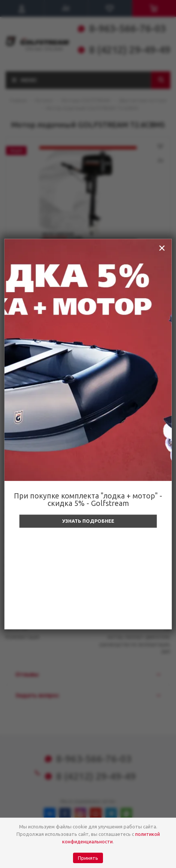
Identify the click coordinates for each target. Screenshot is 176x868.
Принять (88, 858)
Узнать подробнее (88, 521)
